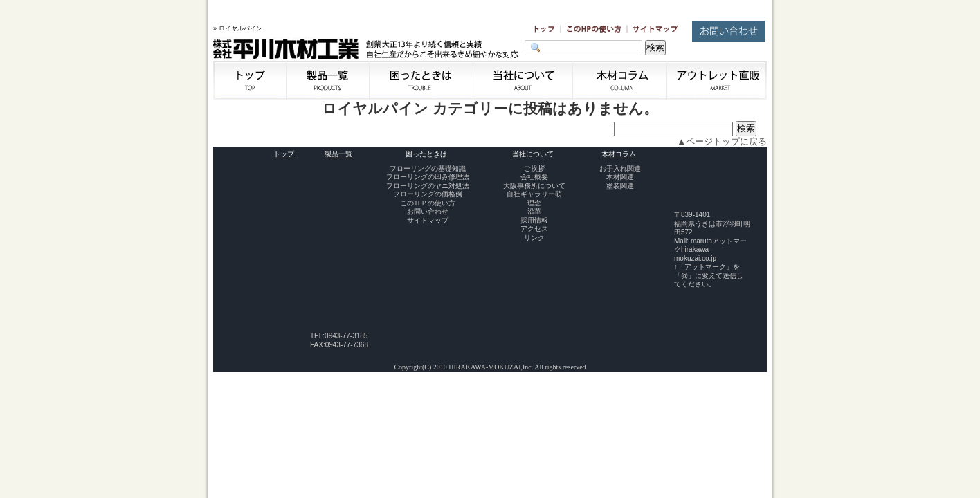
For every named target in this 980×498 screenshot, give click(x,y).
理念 (534, 203)
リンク (534, 238)
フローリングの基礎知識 (428, 168)
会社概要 (534, 177)
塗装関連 (620, 186)
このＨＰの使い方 (428, 203)
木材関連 (620, 177)
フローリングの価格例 (428, 194)
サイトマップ (428, 220)
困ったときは (426, 154)
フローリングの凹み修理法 (428, 177)
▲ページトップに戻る (722, 141)
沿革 (534, 211)
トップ (284, 154)
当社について (533, 154)
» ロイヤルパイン (238, 28)
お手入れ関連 (620, 168)
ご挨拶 (534, 168)
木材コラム (619, 154)
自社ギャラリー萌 (534, 194)
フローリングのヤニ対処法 (428, 186)
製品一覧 (338, 154)
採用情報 (534, 220)
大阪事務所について (534, 186)
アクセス (534, 229)
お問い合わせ (428, 211)
